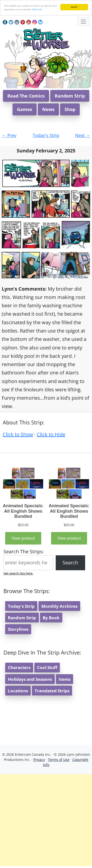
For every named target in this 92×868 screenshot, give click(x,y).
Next (83, 135)
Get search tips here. (18, 573)
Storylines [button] (18, 629)
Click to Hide (51, 434)
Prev (9, 135)
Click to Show (18, 434)
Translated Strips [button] (52, 691)
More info (37, 9)
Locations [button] (18, 691)
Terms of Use (59, 760)
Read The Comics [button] (26, 96)
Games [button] (25, 109)
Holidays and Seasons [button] (30, 679)
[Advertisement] (46, 820)
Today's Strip (46, 135)
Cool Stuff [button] (47, 667)
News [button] (48, 109)
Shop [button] (70, 109)
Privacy (39, 760)
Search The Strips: (24, 552)
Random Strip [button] (70, 96)
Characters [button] (19, 667)
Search (70, 563)
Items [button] (65, 679)
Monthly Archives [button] (59, 606)
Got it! (74, 7)
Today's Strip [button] (21, 606)
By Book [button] (51, 618)
